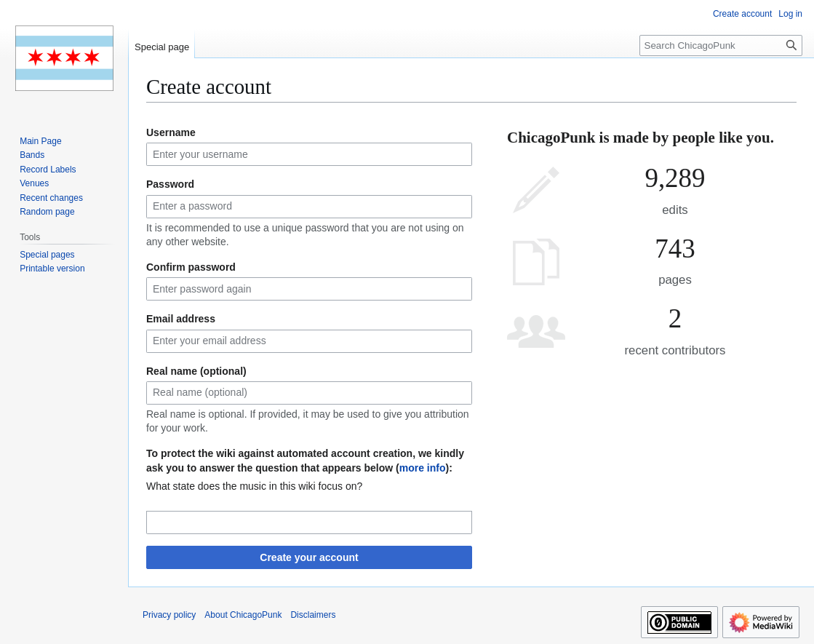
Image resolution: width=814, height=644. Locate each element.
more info (423, 468)
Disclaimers (313, 615)
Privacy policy (169, 615)
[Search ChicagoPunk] (721, 45)
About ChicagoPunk (243, 615)
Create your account (309, 557)
